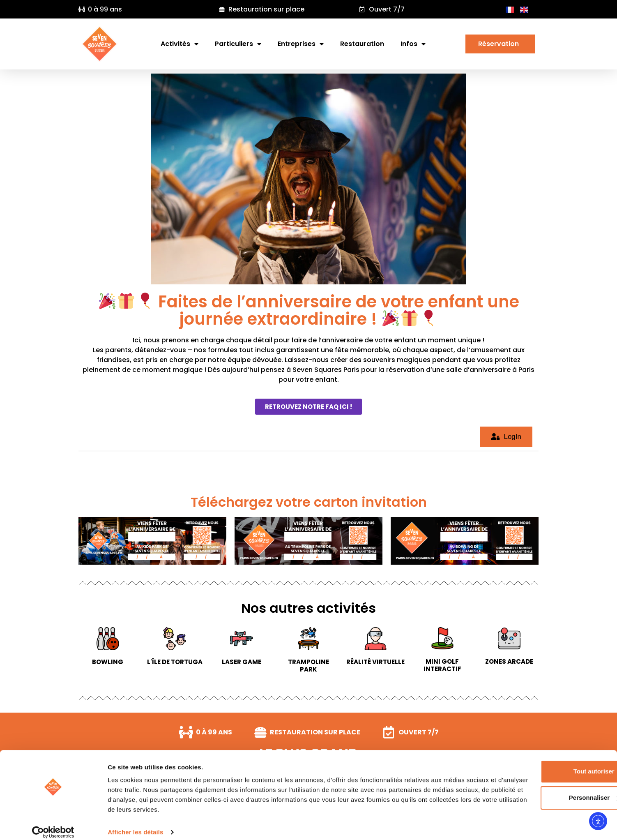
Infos (413, 44)
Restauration (362, 44)
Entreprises (301, 44)
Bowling (108, 662)
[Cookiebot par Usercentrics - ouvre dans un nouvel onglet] (53, 824)
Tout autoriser (548, 763)
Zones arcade (509, 661)
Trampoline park (308, 666)
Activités (180, 44)
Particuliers (238, 44)
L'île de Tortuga (175, 662)
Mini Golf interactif (442, 665)
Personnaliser (549, 789)
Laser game (242, 662)
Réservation (501, 44)
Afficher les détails (135, 824)
